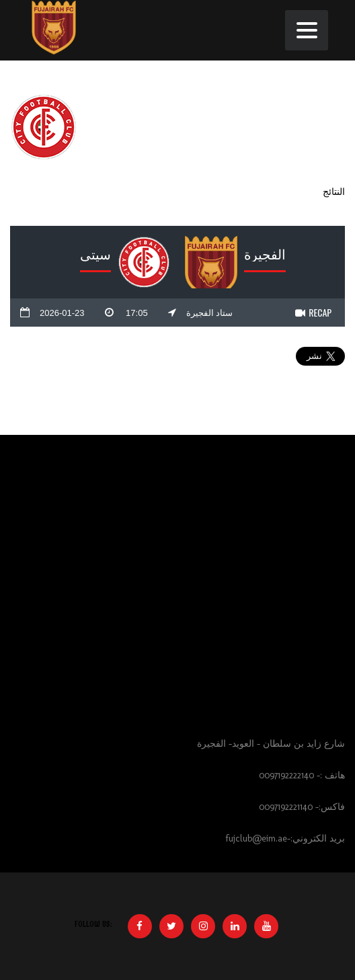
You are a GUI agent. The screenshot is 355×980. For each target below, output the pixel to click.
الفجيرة (265, 253)
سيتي (95, 253)
